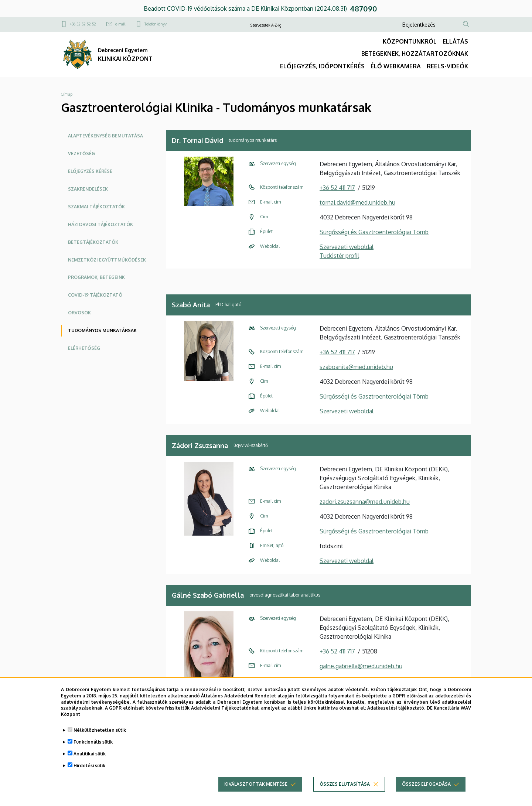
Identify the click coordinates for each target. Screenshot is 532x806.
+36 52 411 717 (337, 188)
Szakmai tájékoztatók (96, 207)
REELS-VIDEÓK (447, 66)
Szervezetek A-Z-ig (266, 25)
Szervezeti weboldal (347, 247)
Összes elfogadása (426, 784)
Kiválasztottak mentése (256, 784)
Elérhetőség (84, 348)
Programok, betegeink (96, 277)
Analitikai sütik (90, 754)
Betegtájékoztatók (93, 242)
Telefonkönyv (156, 24)
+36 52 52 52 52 (83, 24)
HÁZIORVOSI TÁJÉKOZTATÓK (100, 224)
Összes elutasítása (345, 784)
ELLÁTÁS (455, 41)
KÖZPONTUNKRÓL (410, 41)
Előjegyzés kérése (90, 171)
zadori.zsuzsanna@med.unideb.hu (365, 502)
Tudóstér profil (339, 256)
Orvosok (79, 313)
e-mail (120, 24)
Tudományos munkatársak (102, 330)
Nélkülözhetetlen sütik (100, 730)
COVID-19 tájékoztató (95, 295)
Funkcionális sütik (93, 742)
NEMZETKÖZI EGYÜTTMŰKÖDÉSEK (107, 260)
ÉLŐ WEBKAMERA (396, 66)
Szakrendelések (88, 189)
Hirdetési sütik (89, 766)
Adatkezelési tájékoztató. (396, 708)
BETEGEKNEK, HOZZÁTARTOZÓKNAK (415, 54)
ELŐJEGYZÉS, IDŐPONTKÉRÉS (322, 66)
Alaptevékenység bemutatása (105, 136)
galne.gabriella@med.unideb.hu (361, 666)
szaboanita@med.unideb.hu (356, 367)
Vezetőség (81, 153)
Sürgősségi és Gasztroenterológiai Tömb (374, 232)
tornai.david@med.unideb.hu (357, 202)
